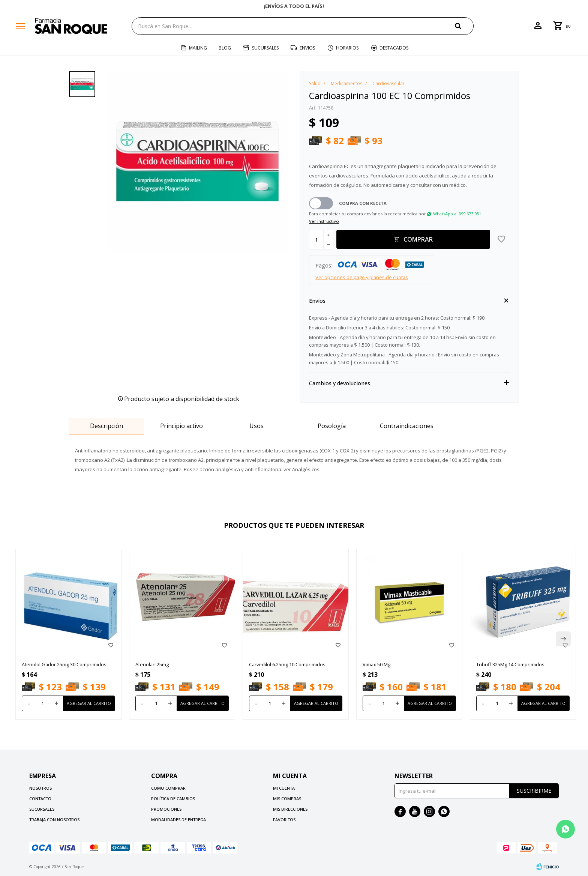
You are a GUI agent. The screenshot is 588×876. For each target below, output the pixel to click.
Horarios (347, 48)
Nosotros (40, 788)
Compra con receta (363, 203)
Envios (307, 48)
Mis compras (287, 799)
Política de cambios (173, 799)
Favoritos (284, 820)
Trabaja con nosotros (54, 820)
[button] (464, 26)
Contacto (40, 799)
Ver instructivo (324, 221)
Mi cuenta (284, 788)
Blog (225, 48)
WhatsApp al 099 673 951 (457, 214)
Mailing (198, 48)
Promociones (166, 809)
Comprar (418, 239)
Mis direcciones (290, 809)
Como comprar (168, 788)
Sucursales (265, 48)
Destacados (394, 48)
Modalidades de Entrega (178, 820)
